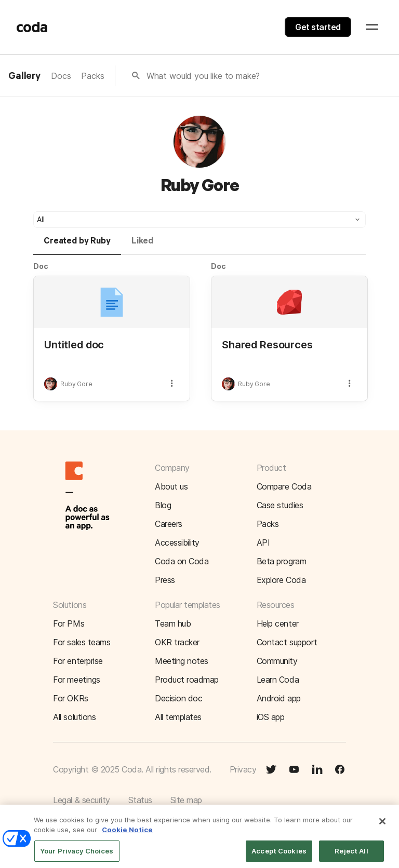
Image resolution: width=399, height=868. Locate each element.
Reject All (351, 856)
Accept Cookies (279, 856)
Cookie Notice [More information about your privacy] (127, 835)
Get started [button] (318, 27)
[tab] (77, 246)
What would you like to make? (203, 76)
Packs (92, 76)
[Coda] (32, 27)
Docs (61, 76)
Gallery (24, 76)
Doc (41, 266)
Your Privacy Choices (77, 856)
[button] (199, 220)
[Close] (382, 826)
